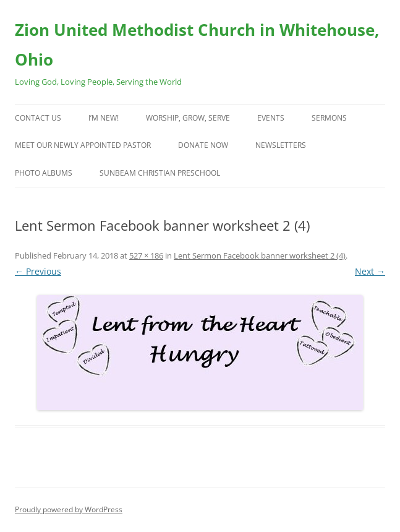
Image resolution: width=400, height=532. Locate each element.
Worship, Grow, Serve (188, 118)
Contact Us (38, 118)
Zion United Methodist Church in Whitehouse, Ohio (197, 45)
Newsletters (281, 145)
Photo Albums (44, 173)
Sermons (329, 118)
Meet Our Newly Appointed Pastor (83, 145)
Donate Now (203, 145)
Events (271, 118)
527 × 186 (146, 255)
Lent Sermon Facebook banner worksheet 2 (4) (260, 255)
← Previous (38, 271)
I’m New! (104, 118)
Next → (370, 271)
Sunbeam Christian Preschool (160, 173)
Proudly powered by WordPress (69, 509)
